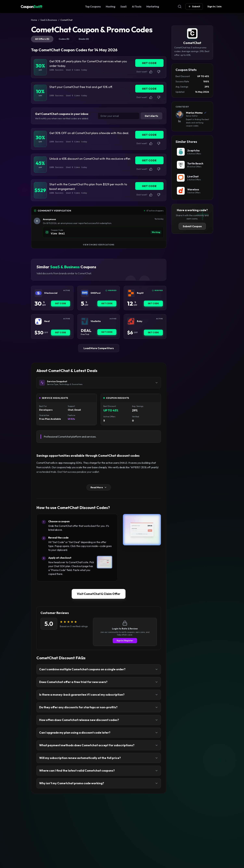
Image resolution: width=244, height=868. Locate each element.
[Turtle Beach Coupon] (192, 165)
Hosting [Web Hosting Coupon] (111, 6)
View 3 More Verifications (99, 245)
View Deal (58, 234)
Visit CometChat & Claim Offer (99, 594)
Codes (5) (64, 39)
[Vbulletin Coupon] (85, 321)
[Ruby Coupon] (131, 321)
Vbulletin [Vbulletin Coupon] (96, 321)
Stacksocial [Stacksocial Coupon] (51, 293)
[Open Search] (180, 6)
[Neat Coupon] (38, 321)
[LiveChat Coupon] (192, 178)
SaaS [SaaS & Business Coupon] (124, 6)
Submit (194, 6)
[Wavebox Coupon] (192, 191)
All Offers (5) (42, 39)
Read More (99, 487)
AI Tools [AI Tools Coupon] (137, 6)
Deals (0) (84, 39)
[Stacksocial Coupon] (38, 293)
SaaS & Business (49, 20)
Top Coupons (93, 6)
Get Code (61, 303)
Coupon (31, 6)
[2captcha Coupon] (192, 152)
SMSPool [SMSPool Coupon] (96, 293)
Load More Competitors (99, 348)
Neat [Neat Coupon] (47, 321)
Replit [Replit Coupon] (140, 293)
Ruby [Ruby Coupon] (140, 321)
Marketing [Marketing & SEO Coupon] (153, 6)
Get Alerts (151, 116)
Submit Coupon (192, 226)
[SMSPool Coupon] (85, 293)
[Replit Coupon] (131, 293)
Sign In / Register (125, 641)
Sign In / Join (214, 6)
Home (34, 20)
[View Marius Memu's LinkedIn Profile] (179, 121)
